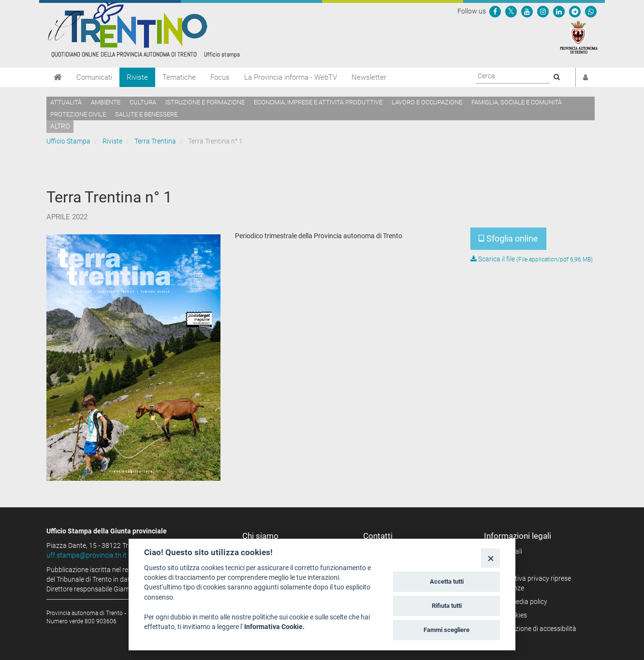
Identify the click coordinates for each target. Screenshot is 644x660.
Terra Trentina (155, 141)
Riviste (137, 77)
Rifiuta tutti (447, 606)
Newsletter (369, 77)
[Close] (490, 558)
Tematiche (179, 77)
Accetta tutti (447, 581)
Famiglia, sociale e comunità (517, 102)
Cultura (143, 102)
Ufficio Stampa (68, 141)
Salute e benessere (146, 114)
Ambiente (106, 102)
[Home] (58, 77)
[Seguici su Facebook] (495, 11)
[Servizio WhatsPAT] (591, 11)
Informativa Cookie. (274, 627)
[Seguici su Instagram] (543, 11)
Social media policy (519, 602)
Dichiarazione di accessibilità (534, 629)
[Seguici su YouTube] (527, 11)
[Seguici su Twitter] (511, 11)
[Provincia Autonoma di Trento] (579, 37)
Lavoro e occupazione (427, 102)
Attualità (66, 102)
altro (60, 126)
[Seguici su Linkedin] (559, 11)
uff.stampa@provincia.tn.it (87, 555)
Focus (220, 77)
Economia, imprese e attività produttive (318, 102)
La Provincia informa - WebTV (291, 77)
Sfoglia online (508, 238)
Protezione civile (78, 114)
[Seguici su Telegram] (575, 11)
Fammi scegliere (446, 630)
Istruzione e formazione (205, 102)
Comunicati (94, 77)
